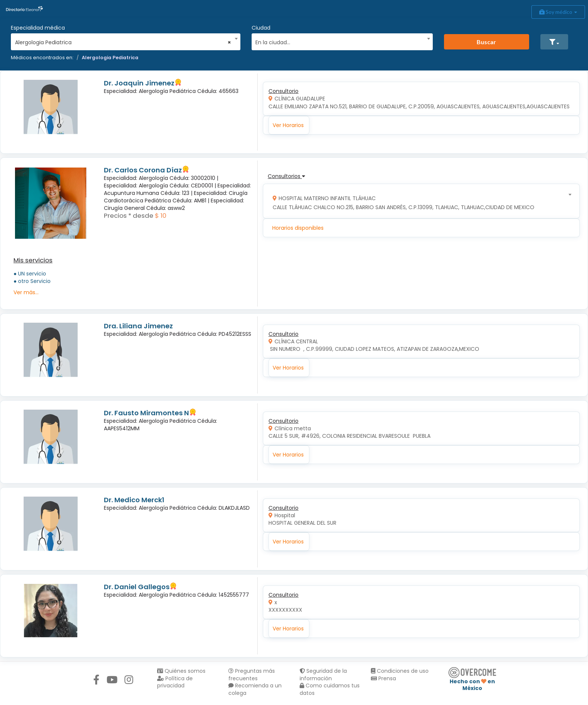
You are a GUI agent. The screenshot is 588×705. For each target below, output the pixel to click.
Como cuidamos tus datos (330, 689)
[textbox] (339, 41)
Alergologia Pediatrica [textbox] (123, 42)
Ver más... (26, 292)
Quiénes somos (181, 671)
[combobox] (123, 40)
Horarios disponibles (298, 228)
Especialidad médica (38, 28)
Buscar (486, 42)
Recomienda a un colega (255, 689)
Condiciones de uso (400, 671)
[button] (554, 42)
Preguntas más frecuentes (252, 675)
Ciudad (261, 28)
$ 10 (161, 216)
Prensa (383, 678)
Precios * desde (129, 216)
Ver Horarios (288, 125)
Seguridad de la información (323, 675)
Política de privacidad (175, 682)
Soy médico (558, 12)
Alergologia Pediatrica (110, 58)
